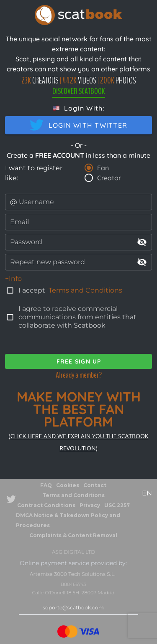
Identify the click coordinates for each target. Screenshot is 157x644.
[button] (79, 108)
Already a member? (79, 375)
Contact (95, 485)
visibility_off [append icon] (142, 242)
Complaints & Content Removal (73, 535)
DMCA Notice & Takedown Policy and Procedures (68, 520)
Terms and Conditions (85, 290)
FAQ (46, 485)
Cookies (68, 485)
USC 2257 (117, 505)
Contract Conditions (46, 505)
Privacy (90, 505)
